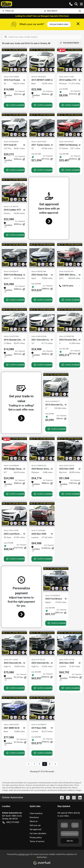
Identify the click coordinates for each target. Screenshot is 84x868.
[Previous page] (29, 764)
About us (34, 821)
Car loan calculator (38, 833)
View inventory (36, 813)
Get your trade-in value (59, 24)
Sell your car (35, 825)
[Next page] (55, 764)
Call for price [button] (66, 286)
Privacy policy (36, 837)
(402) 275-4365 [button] (11, 822)
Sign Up (70, 841)
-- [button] (80, 286)
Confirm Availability (16, 105)
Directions (34, 817)
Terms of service (37, 841)
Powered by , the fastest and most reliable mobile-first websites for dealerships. (42, 858)
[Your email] (70, 834)
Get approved (35, 829)
